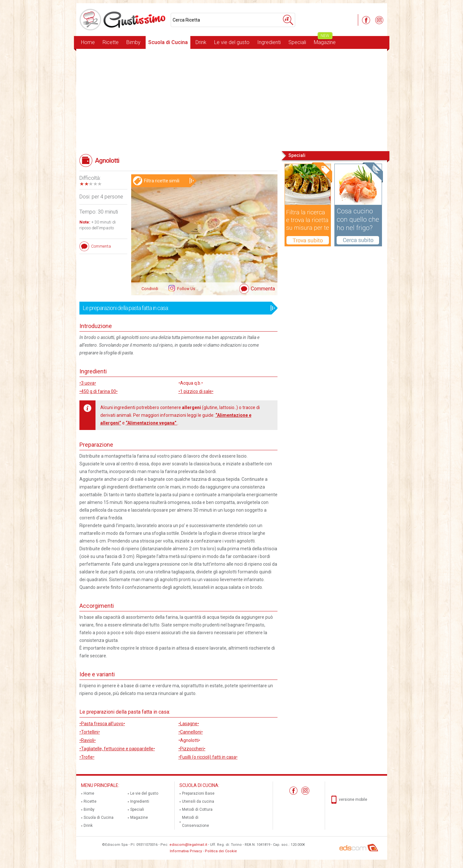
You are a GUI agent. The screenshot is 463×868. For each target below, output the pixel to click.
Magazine (325, 41)
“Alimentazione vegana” (152, 423)
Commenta (263, 289)
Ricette (111, 42)
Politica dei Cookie (221, 851)
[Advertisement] (232, 99)
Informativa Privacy (186, 851)
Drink (201, 42)
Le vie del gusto (232, 42)
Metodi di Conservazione (195, 822)
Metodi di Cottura (197, 809)
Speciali (297, 42)
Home (88, 42)
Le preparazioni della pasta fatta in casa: (176, 308)
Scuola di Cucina (168, 42)
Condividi (150, 289)
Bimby (133, 42)
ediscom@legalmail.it (188, 845)
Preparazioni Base (198, 793)
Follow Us (186, 289)
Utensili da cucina (198, 801)
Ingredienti (269, 42)
